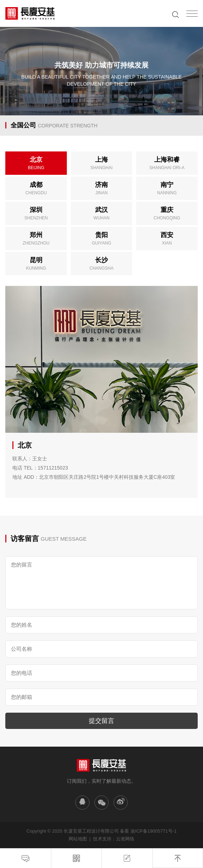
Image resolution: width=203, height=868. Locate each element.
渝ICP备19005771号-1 (153, 831)
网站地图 (78, 839)
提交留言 (101, 721)
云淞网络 (125, 839)
